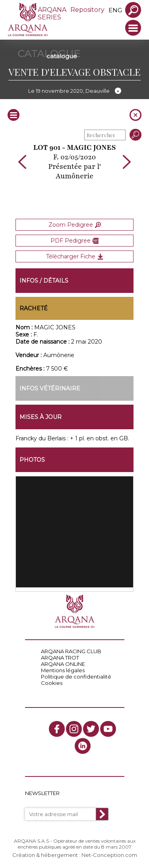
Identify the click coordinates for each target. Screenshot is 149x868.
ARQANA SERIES (52, 13)
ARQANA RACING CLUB (71, 651)
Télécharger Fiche (75, 256)
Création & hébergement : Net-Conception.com (75, 855)
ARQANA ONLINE (63, 664)
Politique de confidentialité (76, 677)
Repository (87, 10)
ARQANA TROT (60, 658)
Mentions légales (63, 670)
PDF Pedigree (74, 241)
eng (115, 10)
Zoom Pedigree (75, 225)
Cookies (52, 683)
